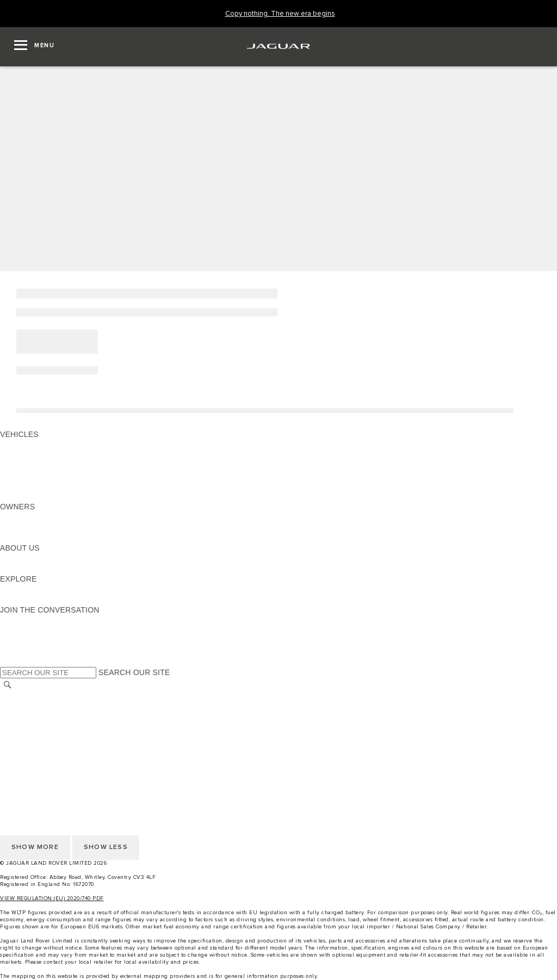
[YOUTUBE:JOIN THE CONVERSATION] (23, 641)
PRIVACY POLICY (32, 737)
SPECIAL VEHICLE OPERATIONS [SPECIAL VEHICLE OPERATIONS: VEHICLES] (60, 465)
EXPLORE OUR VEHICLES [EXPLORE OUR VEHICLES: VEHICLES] (48, 455)
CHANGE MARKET (34, 696)
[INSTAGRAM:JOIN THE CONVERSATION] (27, 620)
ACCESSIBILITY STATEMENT (53, 758)
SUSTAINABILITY (31, 569)
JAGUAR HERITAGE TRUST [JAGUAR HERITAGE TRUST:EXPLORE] (51, 600)
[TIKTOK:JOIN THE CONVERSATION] (18, 631)
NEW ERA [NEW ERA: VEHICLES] (18, 496)
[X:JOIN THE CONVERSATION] (8, 661)
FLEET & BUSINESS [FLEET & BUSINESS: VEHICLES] (36, 476)
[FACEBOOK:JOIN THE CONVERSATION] (26, 651)
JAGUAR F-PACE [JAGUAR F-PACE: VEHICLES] (31, 445)
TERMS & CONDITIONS (43, 716)
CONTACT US (25, 727)
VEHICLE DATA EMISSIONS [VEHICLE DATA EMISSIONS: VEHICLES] (50, 486)
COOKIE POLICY (30, 747)
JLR (7, 558)
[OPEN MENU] (34, 47)
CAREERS (19, 706)
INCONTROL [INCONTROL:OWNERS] (23, 527)
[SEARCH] (8, 685)
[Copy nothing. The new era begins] (280, 14)
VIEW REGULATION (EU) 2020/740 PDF (52, 898)
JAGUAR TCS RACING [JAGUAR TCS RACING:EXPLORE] (41, 589)
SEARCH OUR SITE (134, 672)
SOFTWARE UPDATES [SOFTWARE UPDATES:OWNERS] (41, 538)
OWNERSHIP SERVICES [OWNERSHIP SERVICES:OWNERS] (45, 517)
